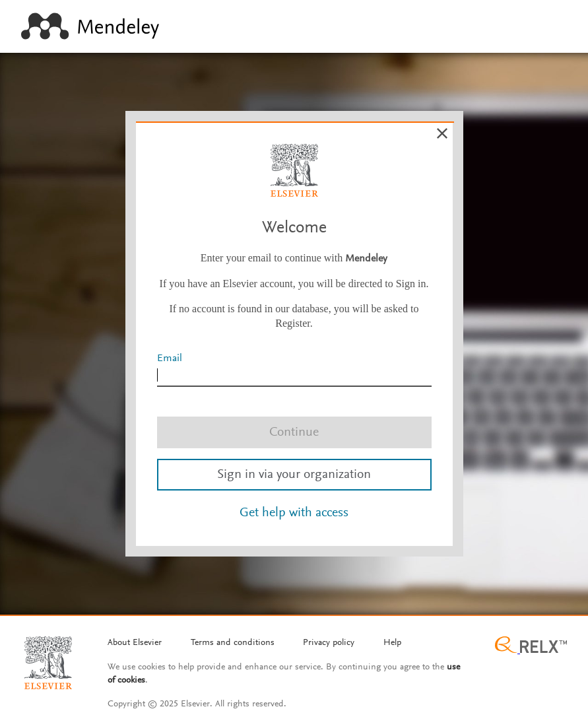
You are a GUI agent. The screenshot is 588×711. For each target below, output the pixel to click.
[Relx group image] (531, 646)
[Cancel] (442, 133)
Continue (294, 432)
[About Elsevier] (135, 644)
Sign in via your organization (294, 475)
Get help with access (294, 513)
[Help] (392, 644)
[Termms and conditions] (233, 644)
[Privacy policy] (329, 644)
